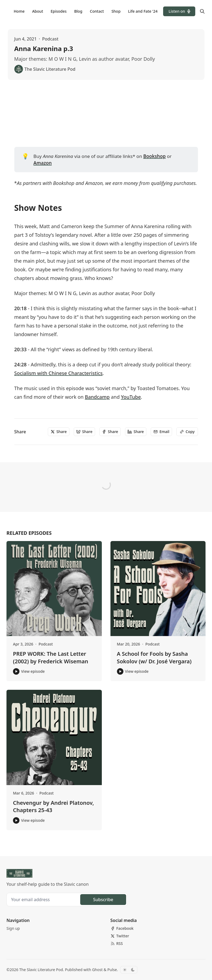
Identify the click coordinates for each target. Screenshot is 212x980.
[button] (179, 11)
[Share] (58, 432)
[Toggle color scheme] (129, 970)
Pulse (112, 970)
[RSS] (117, 944)
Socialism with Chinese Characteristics (58, 373)
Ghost (97, 970)
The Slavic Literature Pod (41, 970)
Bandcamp (97, 397)
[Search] (202, 11)
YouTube (131, 397)
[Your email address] (44, 900)
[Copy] (187, 432)
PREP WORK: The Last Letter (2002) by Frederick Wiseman (51, 658)
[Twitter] (120, 936)
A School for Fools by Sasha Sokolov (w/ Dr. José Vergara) (154, 658)
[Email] (161, 432)
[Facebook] (122, 928)
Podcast (50, 39)
